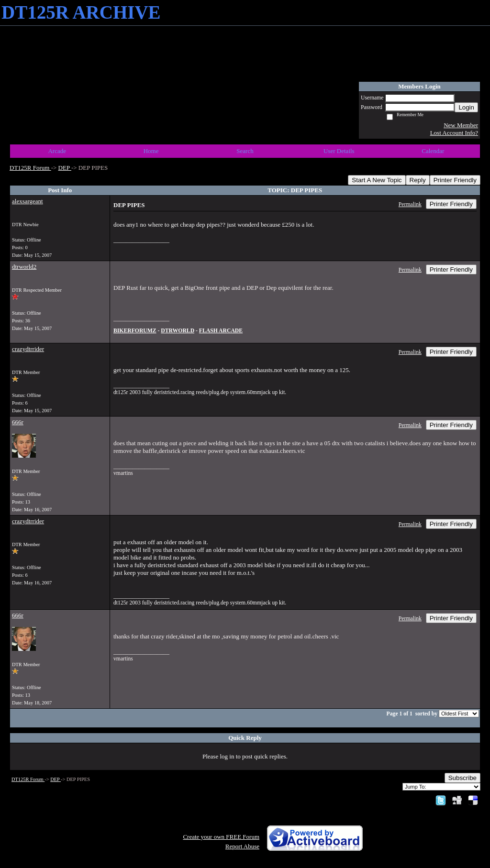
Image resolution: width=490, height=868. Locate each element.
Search (245, 151)
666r (18, 422)
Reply (418, 180)
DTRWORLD (178, 331)
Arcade (57, 151)
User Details (339, 151)
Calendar (433, 151)
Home (151, 151)
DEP (65, 168)
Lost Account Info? (454, 133)
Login (466, 107)
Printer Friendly (455, 180)
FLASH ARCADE (221, 331)
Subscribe (462, 778)
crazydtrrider (28, 349)
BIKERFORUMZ (135, 331)
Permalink (410, 204)
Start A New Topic (377, 180)
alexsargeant (28, 201)
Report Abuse (242, 846)
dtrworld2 (24, 267)
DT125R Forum (30, 168)
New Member (461, 125)
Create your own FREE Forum (221, 837)
